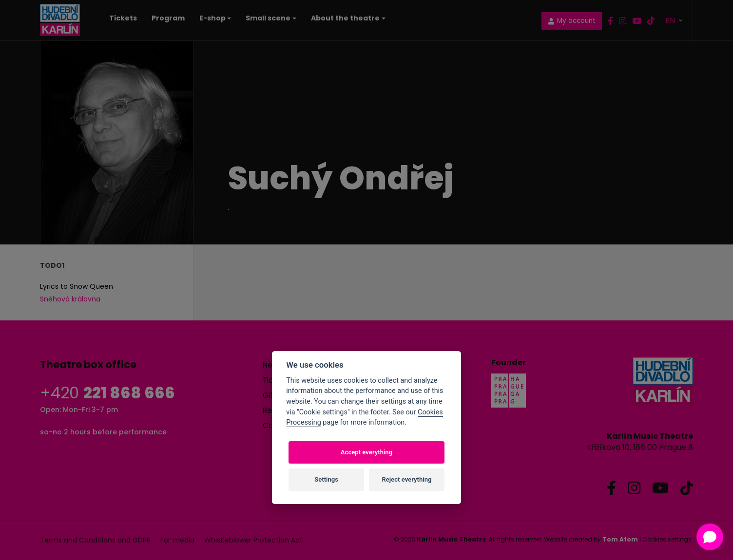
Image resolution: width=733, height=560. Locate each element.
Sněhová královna (70, 299)
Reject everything (406, 479)
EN (671, 20)
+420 (107, 393)
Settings (326, 479)
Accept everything (366, 452)
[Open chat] (710, 537)
